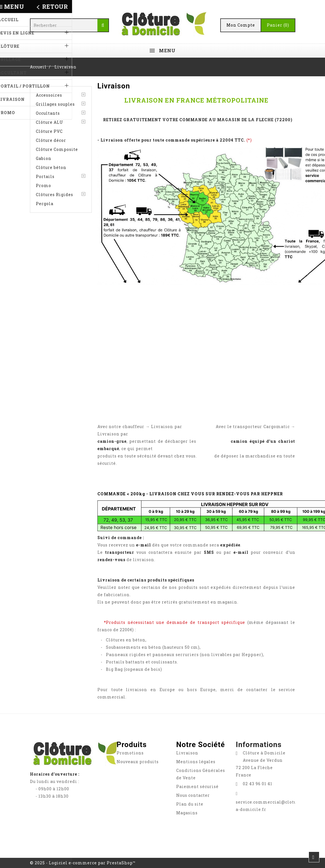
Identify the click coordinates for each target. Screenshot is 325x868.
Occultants (48, 113)
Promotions (130, 753)
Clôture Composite (57, 149)
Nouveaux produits (138, 762)
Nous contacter (193, 795)
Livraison (187, 753)
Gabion (44, 158)
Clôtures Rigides (54, 195)
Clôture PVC (49, 131)
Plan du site (190, 804)
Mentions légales (196, 762)
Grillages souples (55, 104)
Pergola (45, 204)
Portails (45, 176)
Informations (259, 745)
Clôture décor (51, 140)
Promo (43, 185)
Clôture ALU (50, 122)
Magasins (187, 813)
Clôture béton (51, 167)
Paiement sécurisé (197, 786)
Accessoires (49, 95)
